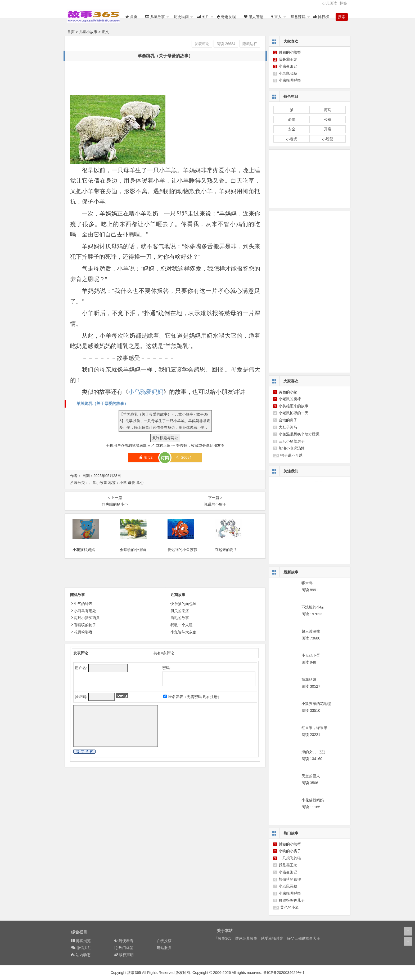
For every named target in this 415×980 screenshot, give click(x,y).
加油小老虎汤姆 (292, 448)
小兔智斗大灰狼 (183, 639)
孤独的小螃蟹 (290, 52)
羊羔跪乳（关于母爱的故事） (102, 403)
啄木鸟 (307, 583)
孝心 (140, 483)
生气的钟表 (81, 611)
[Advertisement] (166, 78)
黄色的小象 (288, 392)
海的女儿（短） (314, 752)
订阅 (165, 458)
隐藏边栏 (250, 44)
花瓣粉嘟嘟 (81, 639)
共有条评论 (164, 660)
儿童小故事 (88, 32)
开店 (328, 129)
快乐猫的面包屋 (183, 611)
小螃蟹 (328, 139)
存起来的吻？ (226, 557)
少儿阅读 (330, 3)
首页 (71, 32)
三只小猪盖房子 (292, 441)
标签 (343, 3)
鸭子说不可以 (291, 455)
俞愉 (292, 120)
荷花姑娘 (309, 679)
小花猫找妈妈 (84, 557)
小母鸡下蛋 (311, 655)
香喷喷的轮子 (83, 632)
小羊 (123, 483)
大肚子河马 (288, 427)
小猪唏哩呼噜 (290, 80)
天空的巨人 (311, 776)
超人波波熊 (311, 631)
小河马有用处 (83, 618)
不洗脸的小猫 (313, 607)
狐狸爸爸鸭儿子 (292, 900)
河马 (328, 110)
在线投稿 (164, 941)
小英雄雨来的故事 (294, 406)
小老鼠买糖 (288, 73)
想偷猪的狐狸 (290, 879)
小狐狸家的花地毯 (316, 704)
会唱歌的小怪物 (133, 557)
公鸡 (328, 120)
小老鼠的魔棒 (290, 399)
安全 (292, 129)
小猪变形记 (288, 66)
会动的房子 (288, 420)
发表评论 (202, 44)
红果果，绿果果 (314, 728)
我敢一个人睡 (182, 632)
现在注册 (210, 704)
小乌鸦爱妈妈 (146, 392)
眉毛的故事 (180, 625)
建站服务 (164, 948)
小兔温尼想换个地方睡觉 (299, 434)
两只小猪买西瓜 (85, 625)
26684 (183, 457)
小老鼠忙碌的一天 (294, 413)
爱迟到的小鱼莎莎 (182, 557)
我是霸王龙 (288, 59)
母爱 (132, 483)
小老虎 (292, 139)
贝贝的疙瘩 (180, 618)
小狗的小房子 (290, 851)
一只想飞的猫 (290, 858)
